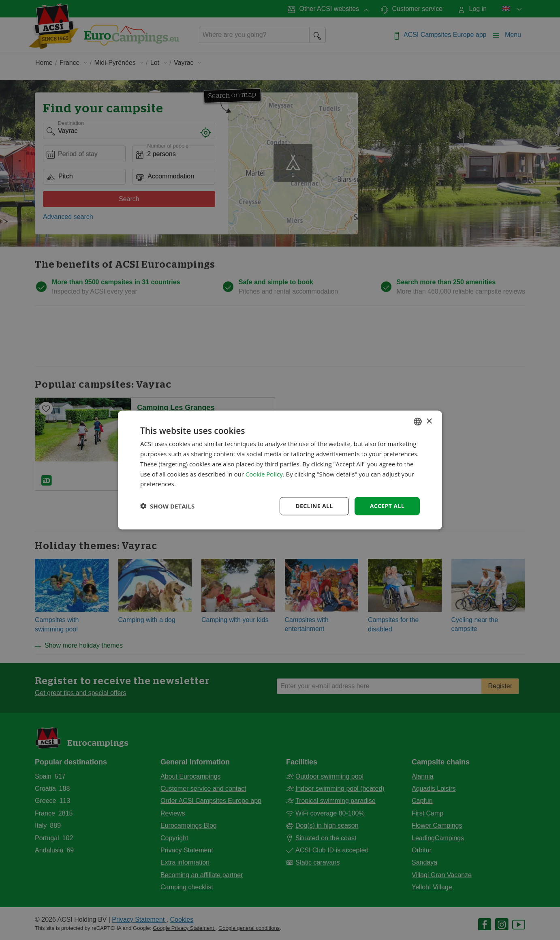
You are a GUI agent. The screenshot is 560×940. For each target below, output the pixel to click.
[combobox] (418, 422)
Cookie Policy (264, 474)
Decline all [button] (314, 506)
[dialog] (280, 470)
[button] (167, 506)
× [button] (429, 421)
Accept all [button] (387, 506)
